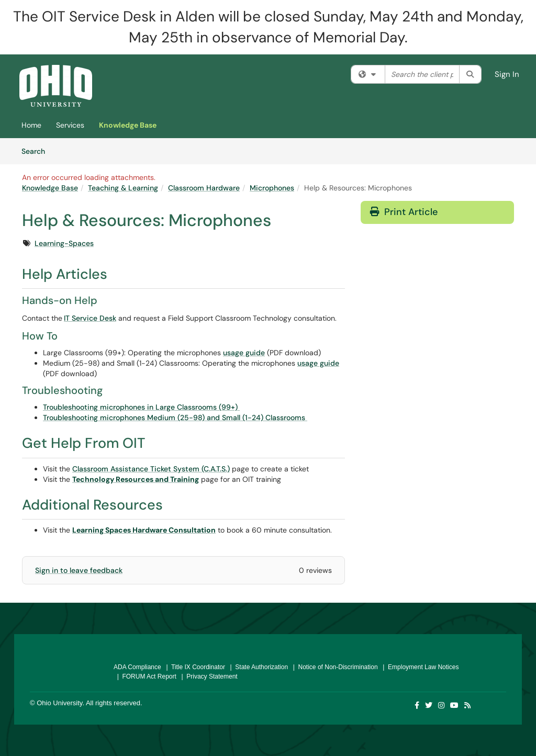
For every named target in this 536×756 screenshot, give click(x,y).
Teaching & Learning (123, 188)
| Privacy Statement (208, 676)
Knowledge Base (128, 125)
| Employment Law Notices (419, 667)
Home (31, 125)
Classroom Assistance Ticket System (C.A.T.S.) (151, 469)
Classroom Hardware (204, 188)
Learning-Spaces (64, 243)
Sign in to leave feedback (79, 570)
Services (70, 125)
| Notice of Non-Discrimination (334, 667)
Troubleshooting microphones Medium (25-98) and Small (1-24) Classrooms (175, 418)
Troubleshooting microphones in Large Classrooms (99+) (141, 407)
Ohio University (59, 703)
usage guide (244, 353)
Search (37, 151)
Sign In (507, 74)
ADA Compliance (137, 667)
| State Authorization (257, 667)
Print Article (404, 212)
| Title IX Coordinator (194, 667)
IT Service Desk (90, 318)
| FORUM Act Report (145, 676)
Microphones (272, 188)
